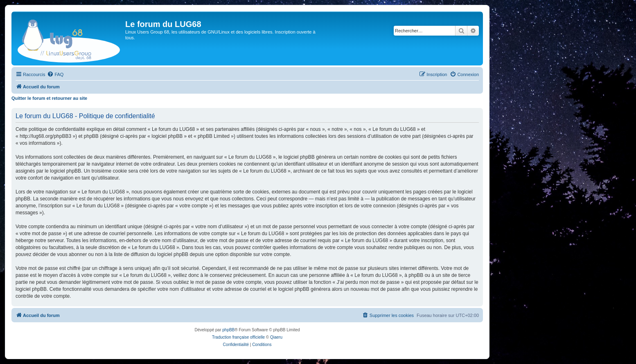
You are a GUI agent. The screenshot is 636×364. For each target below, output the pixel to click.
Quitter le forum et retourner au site (49, 98)
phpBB (228, 330)
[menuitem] (55, 74)
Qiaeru (276, 337)
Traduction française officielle (238, 337)
